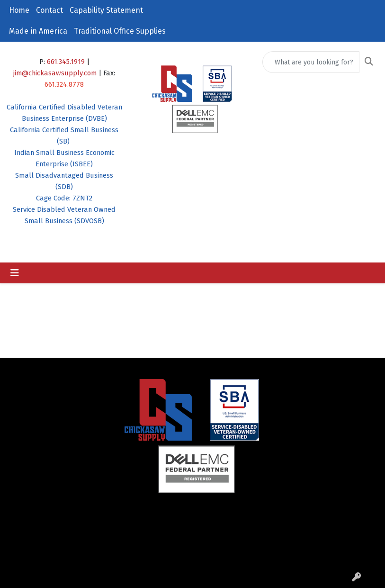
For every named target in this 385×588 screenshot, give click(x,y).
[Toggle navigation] (15, 273)
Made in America (38, 31)
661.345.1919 (66, 62)
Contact (49, 10)
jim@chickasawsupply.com (55, 73)
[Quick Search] (311, 62)
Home (19, 10)
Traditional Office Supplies (120, 31)
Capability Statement (106, 10)
